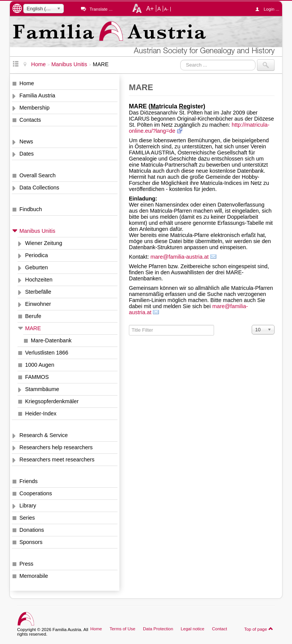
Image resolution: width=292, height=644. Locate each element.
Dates (27, 154)
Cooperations (36, 493)
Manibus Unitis (37, 231)
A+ (150, 8)
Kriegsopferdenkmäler (52, 401)
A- (167, 9)
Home (27, 83)
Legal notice (192, 629)
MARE (33, 328)
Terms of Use (122, 629)
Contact (219, 629)
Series (27, 518)
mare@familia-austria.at (180, 257)
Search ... (180, 60)
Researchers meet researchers (57, 460)
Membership (34, 108)
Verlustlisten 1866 (47, 353)
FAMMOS (37, 377)
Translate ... (101, 9)
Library (28, 506)
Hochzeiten (39, 280)
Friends (29, 481)
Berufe (33, 316)
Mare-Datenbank (51, 340)
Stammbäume (42, 389)
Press (26, 564)
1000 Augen (40, 365)
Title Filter (129, 325)
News (26, 142)
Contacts (30, 120)
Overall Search (37, 175)
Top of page (259, 629)
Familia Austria (37, 95)
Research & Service (44, 435)
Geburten (36, 267)
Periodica (36, 255)
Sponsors (31, 542)
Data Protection (158, 629)
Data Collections (39, 188)
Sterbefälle (38, 292)
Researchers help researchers (56, 447)
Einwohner (38, 304)
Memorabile (34, 576)
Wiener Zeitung (44, 243)
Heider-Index (41, 413)
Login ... (269, 9)
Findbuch (31, 209)
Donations (32, 530)
